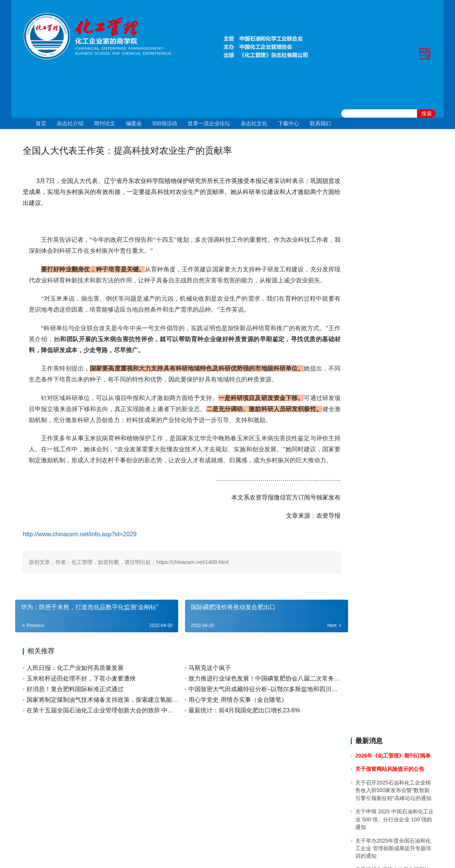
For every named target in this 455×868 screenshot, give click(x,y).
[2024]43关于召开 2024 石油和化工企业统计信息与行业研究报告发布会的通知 (394, 339)
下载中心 (289, 123)
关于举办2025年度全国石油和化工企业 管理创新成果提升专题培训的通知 (393, 254)
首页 (41, 123)
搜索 (427, 113)
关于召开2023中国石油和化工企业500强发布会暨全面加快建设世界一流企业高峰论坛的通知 (394, 493)
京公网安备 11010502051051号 (259, 852)
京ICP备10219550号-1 (186, 852)
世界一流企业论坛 (209, 123)
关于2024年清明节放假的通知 (390, 373)
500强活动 (165, 123)
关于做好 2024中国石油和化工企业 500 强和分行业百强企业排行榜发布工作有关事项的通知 (394, 395)
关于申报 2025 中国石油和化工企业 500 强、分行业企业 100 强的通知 (395, 225)
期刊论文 (105, 123)
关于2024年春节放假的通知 (388, 437)
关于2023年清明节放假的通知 (390, 556)
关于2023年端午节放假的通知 (390, 514)
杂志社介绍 (70, 123)
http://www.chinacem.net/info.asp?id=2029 (80, 556)
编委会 (134, 123)
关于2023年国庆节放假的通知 (390, 450)
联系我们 (320, 123)
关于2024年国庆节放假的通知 (390, 296)
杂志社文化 (254, 123)
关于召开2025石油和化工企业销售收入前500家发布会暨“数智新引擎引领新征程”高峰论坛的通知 (393, 196)
